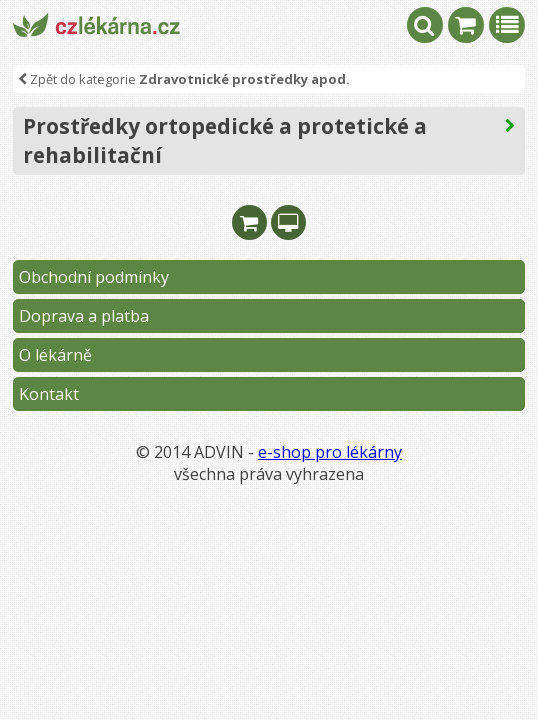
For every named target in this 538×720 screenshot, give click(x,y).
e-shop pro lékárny (330, 452)
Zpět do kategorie (184, 79)
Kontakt (49, 394)
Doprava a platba (84, 316)
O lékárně (55, 355)
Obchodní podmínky (94, 277)
